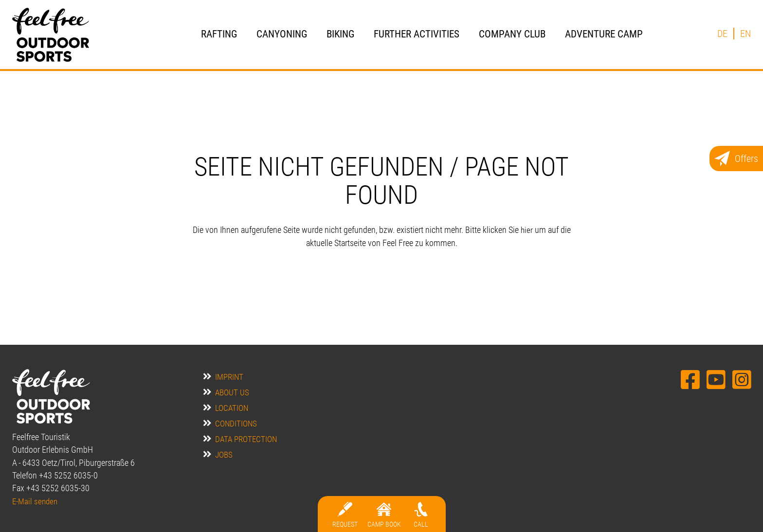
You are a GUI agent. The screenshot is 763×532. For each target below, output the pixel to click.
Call (421, 524)
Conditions (236, 424)
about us (232, 392)
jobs (224, 455)
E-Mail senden (36, 501)
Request (345, 524)
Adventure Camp (604, 34)
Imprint (229, 377)
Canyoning (282, 34)
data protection (247, 439)
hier (527, 230)
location (232, 408)
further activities (417, 34)
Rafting (219, 34)
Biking (340, 34)
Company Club (512, 34)
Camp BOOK (384, 524)
